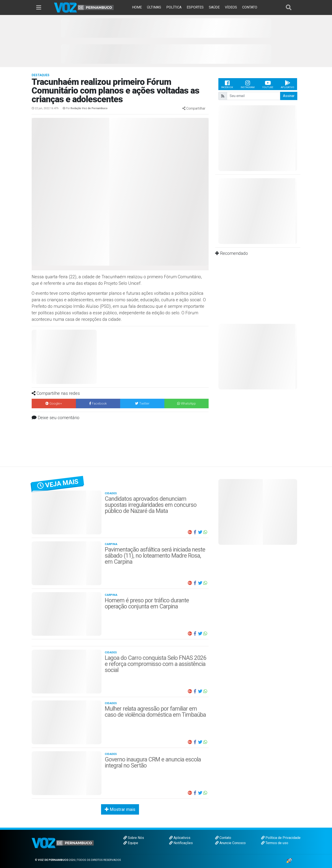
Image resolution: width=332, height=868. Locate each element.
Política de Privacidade (281, 838)
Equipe (131, 843)
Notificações (181, 843)
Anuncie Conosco (230, 843)
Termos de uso (275, 843)
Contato (223, 838)
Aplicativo (288, 84)
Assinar (289, 96)
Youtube (268, 84)
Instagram (248, 84)
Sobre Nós (134, 838)
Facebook (227, 84)
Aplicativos (180, 838)
